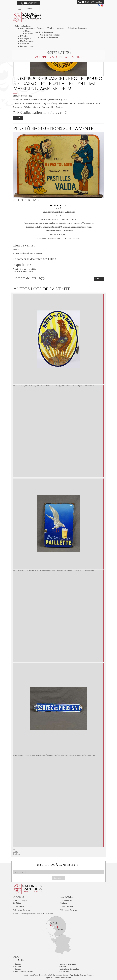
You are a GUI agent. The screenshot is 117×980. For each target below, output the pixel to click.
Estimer (40, 28)
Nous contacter (90, 2)
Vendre (51, 28)
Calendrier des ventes (77, 28)
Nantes (28, 31)
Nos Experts (25, 39)
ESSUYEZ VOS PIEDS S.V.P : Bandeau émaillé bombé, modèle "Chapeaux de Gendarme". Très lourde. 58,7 (54, 755)
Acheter (61, 28)
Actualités (25, 44)
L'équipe (24, 36)
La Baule (29, 34)
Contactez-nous (27, 46)
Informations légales (60, 975)
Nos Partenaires (27, 41)
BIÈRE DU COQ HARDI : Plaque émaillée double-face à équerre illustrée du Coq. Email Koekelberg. (54, 386)
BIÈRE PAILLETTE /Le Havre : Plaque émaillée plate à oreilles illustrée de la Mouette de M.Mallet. (54, 571)
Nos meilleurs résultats (50, 35)
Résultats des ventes (49, 37)
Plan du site (75, 975)
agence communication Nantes (59, 977)
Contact (29, 3)
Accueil (18, 964)
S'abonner (59, 878)
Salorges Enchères (68, 964)
